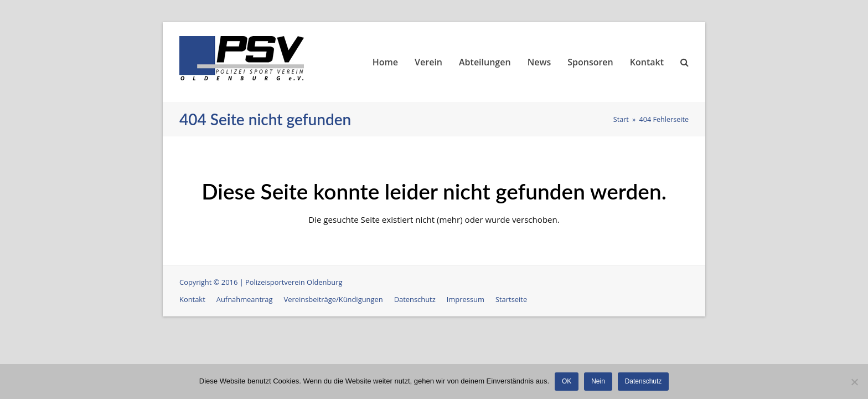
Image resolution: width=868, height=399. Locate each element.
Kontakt (192, 299)
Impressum (466, 299)
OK (567, 381)
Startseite (511, 299)
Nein (598, 381)
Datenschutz (415, 299)
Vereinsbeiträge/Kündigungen (334, 299)
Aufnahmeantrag (245, 299)
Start (621, 119)
